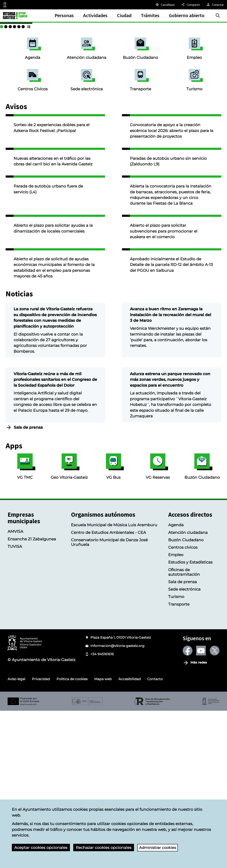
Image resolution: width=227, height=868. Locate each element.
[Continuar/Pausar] (224, 86)
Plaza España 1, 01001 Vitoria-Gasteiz (121, 795)
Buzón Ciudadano (141, 108)
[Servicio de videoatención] (209, 86)
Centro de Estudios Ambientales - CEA (108, 690)
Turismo (194, 139)
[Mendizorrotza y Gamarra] (196, 86)
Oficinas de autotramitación (184, 729)
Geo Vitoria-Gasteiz (69, 624)
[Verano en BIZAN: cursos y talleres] (218, 86)
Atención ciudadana (87, 108)
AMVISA (15, 689)
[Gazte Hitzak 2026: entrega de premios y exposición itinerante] (214, 86)
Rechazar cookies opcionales (104, 848)
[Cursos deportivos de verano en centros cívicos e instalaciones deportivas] (201, 86)
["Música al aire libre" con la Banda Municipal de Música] (205, 86)
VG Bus (113, 624)
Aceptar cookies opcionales (41, 848)
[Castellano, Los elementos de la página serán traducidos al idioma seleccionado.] (165, 5)
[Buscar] (218, 16)
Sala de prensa (28, 585)
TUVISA (15, 704)
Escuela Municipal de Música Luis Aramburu (114, 682)
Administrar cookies (159, 848)
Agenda (33, 108)
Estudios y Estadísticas (190, 719)
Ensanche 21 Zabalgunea (32, 696)
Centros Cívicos (33, 139)
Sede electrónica (87, 139)
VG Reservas (158, 624)
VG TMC (25, 624)
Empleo (194, 108)
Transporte (141, 139)
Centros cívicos (183, 705)
